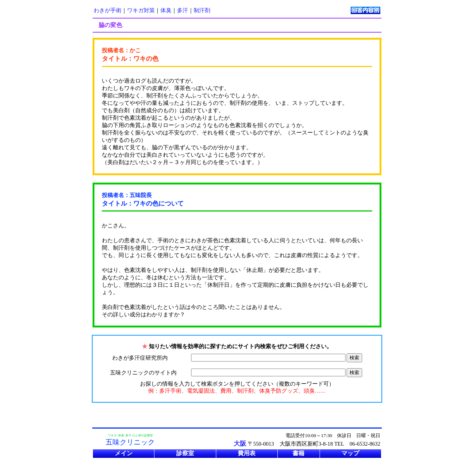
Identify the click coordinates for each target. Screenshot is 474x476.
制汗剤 (202, 10)
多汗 (183, 10)
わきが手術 (108, 10)
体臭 (166, 10)
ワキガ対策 (141, 10)
